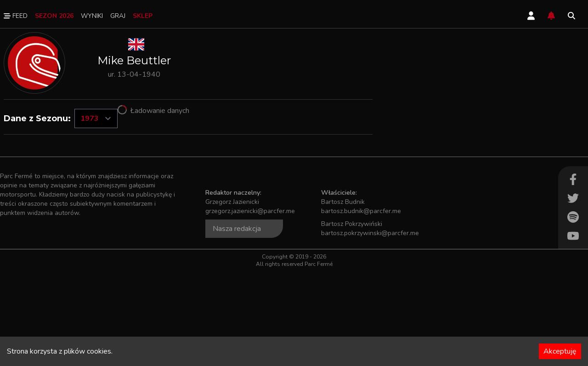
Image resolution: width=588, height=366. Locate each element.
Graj (118, 16)
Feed (16, 16)
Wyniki (92, 16)
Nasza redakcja (237, 323)
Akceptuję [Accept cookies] (560, 351)
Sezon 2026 (54, 16)
